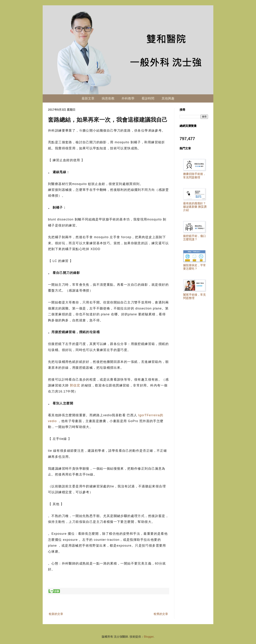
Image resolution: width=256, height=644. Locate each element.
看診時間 (148, 98)
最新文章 (88, 98)
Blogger (149, 637)
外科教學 (128, 98)
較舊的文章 (161, 614)
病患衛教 (108, 98)
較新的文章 (56, 614)
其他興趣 (168, 98)
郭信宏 (75, 385)
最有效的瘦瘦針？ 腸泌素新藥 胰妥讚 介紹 (195, 207)
